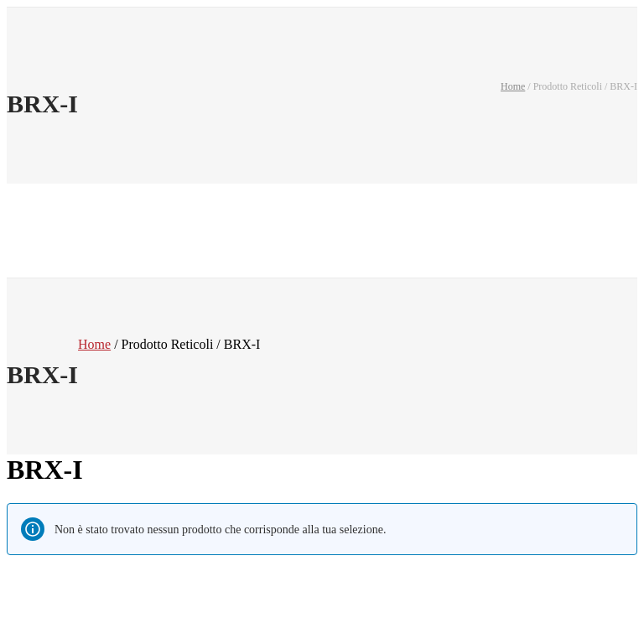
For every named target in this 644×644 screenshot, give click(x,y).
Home (513, 86)
